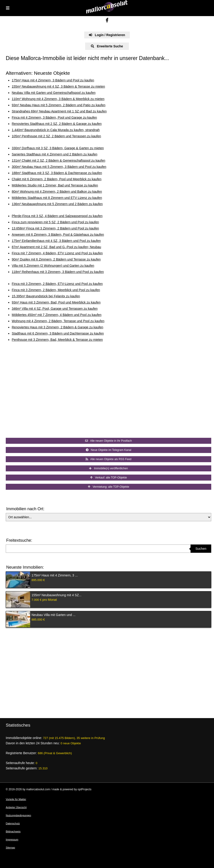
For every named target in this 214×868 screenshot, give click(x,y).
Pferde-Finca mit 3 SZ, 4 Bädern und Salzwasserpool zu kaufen (57, 216)
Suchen (201, 549)
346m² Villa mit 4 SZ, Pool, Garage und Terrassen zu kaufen (55, 309)
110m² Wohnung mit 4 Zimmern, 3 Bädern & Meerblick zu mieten (58, 99)
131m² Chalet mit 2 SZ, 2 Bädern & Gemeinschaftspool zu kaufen (58, 160)
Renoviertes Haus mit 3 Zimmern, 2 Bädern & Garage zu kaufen (58, 327)
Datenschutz (13, 823)
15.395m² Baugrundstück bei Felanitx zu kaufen (46, 296)
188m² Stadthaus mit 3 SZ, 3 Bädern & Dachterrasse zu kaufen (57, 173)
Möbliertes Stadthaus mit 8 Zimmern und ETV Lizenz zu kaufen (57, 198)
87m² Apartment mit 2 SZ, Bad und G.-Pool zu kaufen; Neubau (56, 247)
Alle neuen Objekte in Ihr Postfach (108, 441)
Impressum (12, 839)
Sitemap (10, 848)
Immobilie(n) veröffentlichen (108, 468)
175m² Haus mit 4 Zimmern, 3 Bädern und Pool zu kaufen (53, 80)
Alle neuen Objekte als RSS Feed (108, 459)
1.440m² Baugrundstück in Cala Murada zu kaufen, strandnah (56, 130)
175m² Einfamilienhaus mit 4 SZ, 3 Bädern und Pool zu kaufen (56, 241)
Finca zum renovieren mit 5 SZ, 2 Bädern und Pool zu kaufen (55, 222)
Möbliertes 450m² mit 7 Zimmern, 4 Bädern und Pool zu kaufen (57, 315)
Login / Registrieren (107, 35)
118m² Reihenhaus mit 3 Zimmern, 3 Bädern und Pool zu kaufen (58, 272)
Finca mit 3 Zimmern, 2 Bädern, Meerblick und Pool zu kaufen (56, 290)
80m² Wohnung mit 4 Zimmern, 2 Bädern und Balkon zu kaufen (57, 192)
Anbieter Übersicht (16, 807)
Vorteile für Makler (16, 799)
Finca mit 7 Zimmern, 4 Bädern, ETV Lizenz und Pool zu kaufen (57, 253)
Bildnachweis (13, 831)
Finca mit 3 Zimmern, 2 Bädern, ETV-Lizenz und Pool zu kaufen (57, 284)
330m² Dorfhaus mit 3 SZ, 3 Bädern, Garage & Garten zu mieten (58, 148)
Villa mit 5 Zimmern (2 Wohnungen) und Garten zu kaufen (53, 266)
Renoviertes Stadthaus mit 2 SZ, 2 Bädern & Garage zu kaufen (57, 124)
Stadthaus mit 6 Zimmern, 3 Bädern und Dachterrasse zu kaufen (58, 333)
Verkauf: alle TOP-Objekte (109, 478)
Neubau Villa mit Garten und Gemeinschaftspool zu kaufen (54, 93)
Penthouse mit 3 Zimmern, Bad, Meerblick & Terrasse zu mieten (57, 340)
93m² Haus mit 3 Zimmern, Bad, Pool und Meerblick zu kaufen (56, 302)
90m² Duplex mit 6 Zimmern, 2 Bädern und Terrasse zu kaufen (56, 259)
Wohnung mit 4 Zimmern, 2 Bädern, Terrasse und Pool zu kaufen (58, 321)
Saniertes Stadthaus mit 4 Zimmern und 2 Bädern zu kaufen (55, 154)
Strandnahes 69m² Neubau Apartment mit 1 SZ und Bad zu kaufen (59, 111)
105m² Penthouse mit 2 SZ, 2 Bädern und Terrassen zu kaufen (56, 136)
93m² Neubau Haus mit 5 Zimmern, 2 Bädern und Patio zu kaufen (59, 105)
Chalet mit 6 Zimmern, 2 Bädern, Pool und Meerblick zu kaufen (57, 179)
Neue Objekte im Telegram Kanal (109, 450)
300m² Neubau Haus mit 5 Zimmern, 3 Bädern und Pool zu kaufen (59, 167)
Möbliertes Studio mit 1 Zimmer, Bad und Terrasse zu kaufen (55, 185)
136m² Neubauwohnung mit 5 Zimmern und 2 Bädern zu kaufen (57, 204)
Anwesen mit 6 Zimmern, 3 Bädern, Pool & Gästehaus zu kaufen (58, 235)
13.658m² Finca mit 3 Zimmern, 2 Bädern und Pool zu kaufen (55, 228)
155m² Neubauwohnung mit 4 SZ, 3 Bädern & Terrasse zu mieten (58, 86)
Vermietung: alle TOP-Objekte (109, 487)
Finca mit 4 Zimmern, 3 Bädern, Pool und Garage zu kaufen (54, 117)
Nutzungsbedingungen (18, 815)
